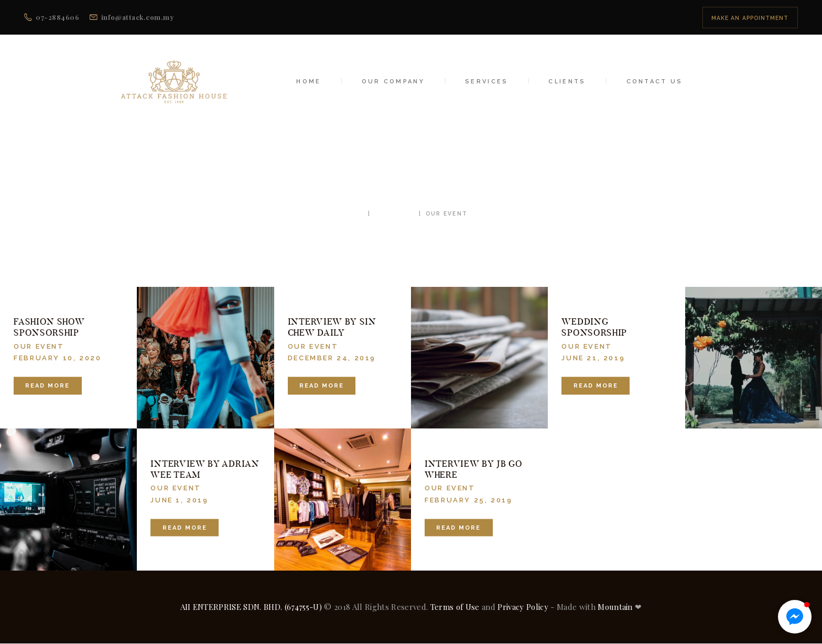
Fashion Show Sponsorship (49, 327)
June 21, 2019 (593, 358)
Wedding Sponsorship (594, 327)
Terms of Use (455, 607)
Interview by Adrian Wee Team (205, 469)
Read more (47, 386)
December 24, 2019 (332, 358)
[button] (795, 617)
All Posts (394, 213)
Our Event (39, 346)
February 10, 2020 (57, 358)
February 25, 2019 (468, 500)
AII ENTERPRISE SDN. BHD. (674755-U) (251, 607)
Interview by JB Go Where (473, 469)
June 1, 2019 (179, 500)
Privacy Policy (523, 607)
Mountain (615, 607)
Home (353, 213)
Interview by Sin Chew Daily (332, 327)
